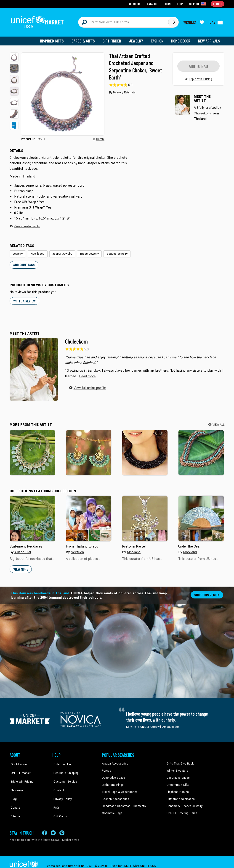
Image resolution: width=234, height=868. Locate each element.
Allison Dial (22, 549)
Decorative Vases (178, 775)
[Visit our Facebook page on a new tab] (45, 825)
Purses (106, 768)
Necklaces (36, 251)
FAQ (55, 796)
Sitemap (15, 802)
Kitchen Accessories (115, 796)
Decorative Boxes (113, 775)
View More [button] (21, 566)
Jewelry (138, 39)
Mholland (134, 549)
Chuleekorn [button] (202, 111)
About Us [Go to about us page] (135, 4)
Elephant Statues (177, 789)
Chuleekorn (76, 339)
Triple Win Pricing (20, 775)
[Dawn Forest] (32, 450)
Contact (57, 782)
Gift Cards (59, 802)
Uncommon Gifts (178, 782)
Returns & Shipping (64, 768)
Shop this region (207, 592)
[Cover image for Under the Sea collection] (201, 516)
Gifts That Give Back (179, 761)
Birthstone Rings (113, 782)
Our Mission (17, 761)
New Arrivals (209, 39)
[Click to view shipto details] (198, 4)
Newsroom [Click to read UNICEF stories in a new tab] (17, 782)
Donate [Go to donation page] (218, 4)
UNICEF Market (19, 768)
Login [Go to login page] (168, 4)
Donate (14, 796)
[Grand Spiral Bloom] (89, 450)
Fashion (158, 39)
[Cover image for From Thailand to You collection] (89, 516)
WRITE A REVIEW (24, 298)
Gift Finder (114, 39)
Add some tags (23, 262)
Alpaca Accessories (114, 761)
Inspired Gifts (55, 39)
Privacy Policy (61, 789)
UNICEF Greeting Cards (181, 809)
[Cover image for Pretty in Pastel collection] (145, 516)
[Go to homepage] (38, 21)
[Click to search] (173, 21)
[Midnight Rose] (145, 450)
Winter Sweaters (177, 768)
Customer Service (63, 775)
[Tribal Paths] (201, 450)
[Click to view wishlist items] (194, 21)
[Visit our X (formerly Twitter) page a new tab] (53, 825)
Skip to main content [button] (117, 0)
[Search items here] (123, 21)
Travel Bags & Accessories (119, 789)
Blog (13, 789)
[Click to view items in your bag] (216, 21)
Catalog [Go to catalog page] (153, 4)
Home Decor (182, 39)
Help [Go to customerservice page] (180, 4)
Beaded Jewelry (112, 251)
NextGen (77, 549)
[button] (14, 55)
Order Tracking (61, 761)
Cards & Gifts (86, 39)
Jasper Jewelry (59, 251)
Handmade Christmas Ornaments (123, 802)
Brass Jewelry (85, 251)
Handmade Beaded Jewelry (183, 802)
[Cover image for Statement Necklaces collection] (32, 516)
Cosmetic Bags (112, 809)
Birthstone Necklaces (180, 796)
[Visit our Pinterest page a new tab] (62, 825)
